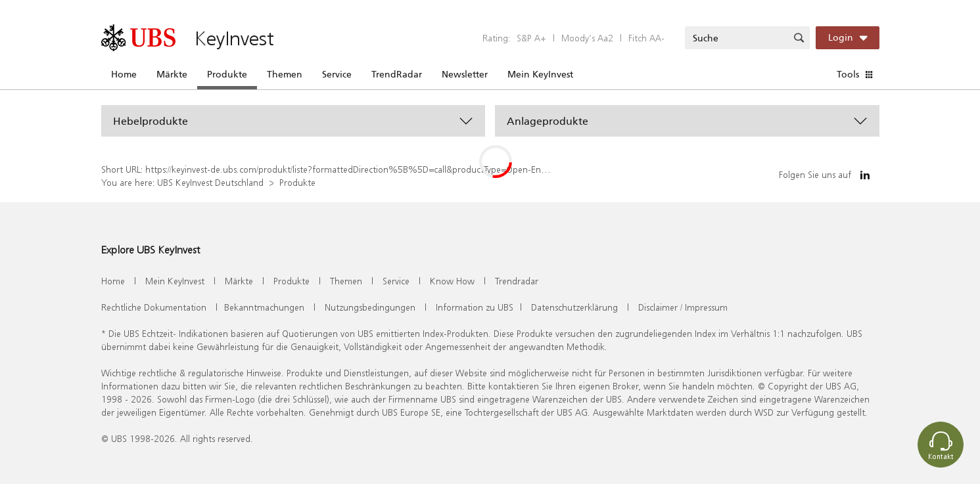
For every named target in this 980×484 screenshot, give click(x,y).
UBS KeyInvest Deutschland (210, 182)
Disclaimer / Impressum (683, 307)
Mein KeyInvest (540, 74)
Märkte (172, 74)
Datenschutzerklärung (574, 307)
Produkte (227, 74)
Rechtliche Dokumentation (154, 307)
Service (337, 74)
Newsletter (465, 74)
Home (124, 74)
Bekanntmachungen (264, 307)
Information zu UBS (475, 307)
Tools (848, 74)
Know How (452, 281)
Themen (285, 74)
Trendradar (517, 281)
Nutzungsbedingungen (370, 307)
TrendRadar (397, 74)
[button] (293, 121)
